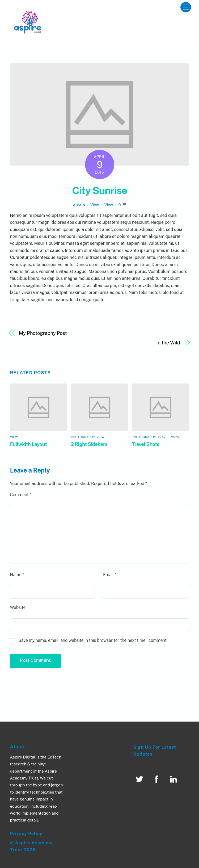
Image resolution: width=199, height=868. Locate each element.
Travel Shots (145, 444)
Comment (20, 495)
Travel (164, 437)
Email (110, 575)
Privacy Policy (26, 833)
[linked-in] (174, 779)
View (95, 205)
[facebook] (157, 779)
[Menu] (186, 7)
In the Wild (168, 343)
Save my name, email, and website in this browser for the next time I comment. (93, 640)
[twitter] (140, 779)
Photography (83, 437)
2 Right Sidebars (89, 444)
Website (18, 607)
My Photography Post (43, 333)
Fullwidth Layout (28, 444)
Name (17, 575)
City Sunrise (99, 190)
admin (79, 205)
